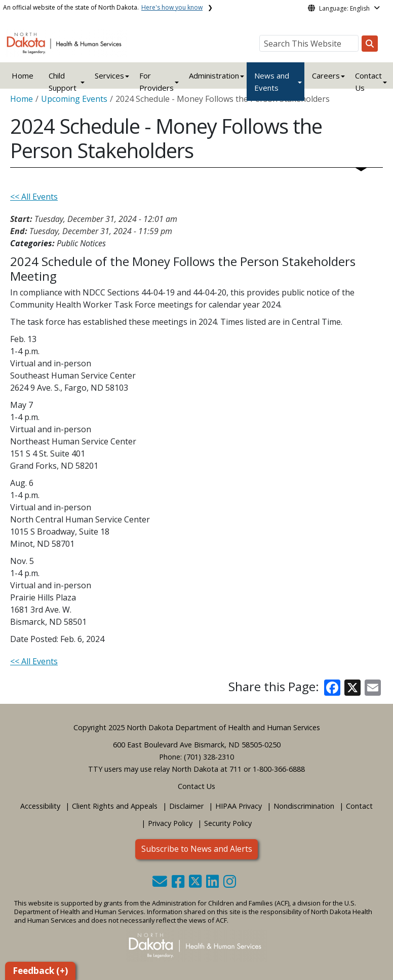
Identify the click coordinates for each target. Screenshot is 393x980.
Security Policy (228, 823)
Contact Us (196, 786)
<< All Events (34, 197)
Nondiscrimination (304, 806)
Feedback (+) (40, 971)
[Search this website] (370, 44)
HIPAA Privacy (239, 806)
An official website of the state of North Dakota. (103, 7)
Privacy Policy (170, 823)
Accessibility (40, 806)
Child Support (63, 82)
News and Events (272, 82)
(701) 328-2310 (209, 757)
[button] (161, 884)
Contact (359, 806)
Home (23, 76)
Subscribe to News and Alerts (197, 849)
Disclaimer (186, 806)
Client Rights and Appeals (115, 806)
